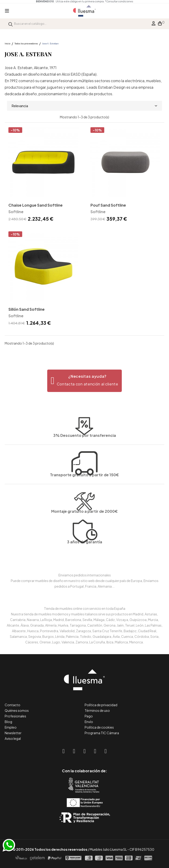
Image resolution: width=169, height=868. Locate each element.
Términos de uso (97, 710)
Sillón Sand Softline (27, 309)
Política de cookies (99, 727)
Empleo (11, 727)
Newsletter (13, 733)
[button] (84, 381)
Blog (8, 722)
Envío (89, 722)
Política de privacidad (101, 705)
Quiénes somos (17, 710)
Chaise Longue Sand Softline (36, 205)
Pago (89, 716)
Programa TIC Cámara (102, 733)
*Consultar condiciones (119, 1)
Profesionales (15, 716)
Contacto (13, 705)
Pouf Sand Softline (108, 205)
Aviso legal (13, 738)
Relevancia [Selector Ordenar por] (84, 106)
